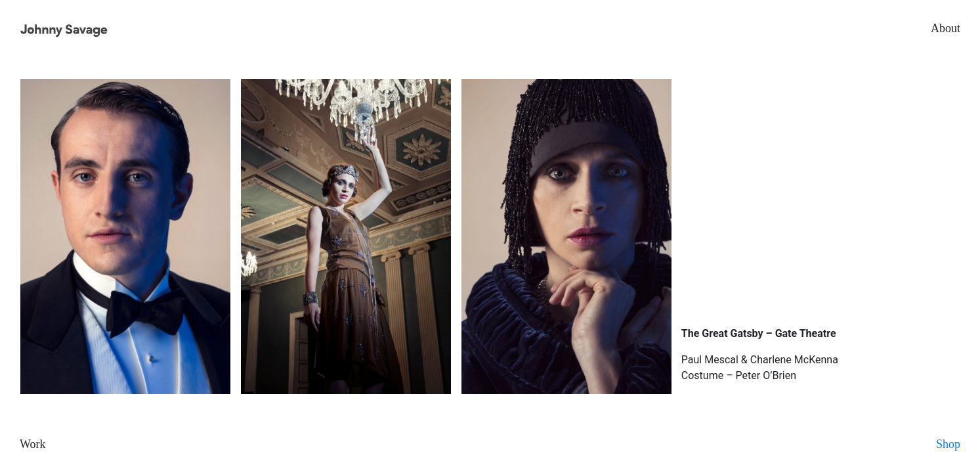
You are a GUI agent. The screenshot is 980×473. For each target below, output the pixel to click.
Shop (948, 444)
